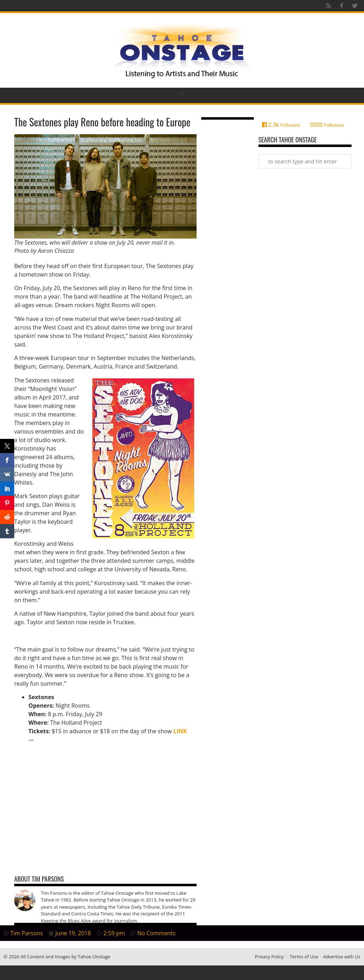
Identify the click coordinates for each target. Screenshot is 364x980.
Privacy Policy (269, 957)
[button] (182, 94)
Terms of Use (304, 957)
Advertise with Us (342, 957)
